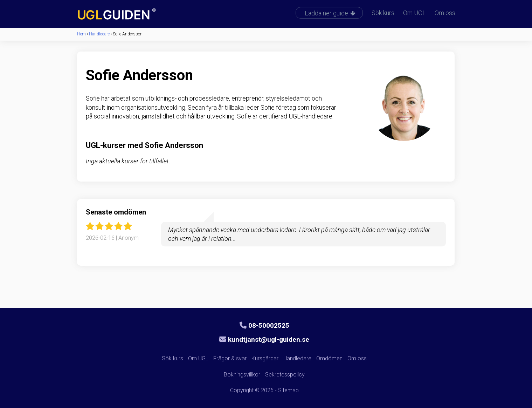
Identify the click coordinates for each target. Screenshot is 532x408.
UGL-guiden (128, 15)
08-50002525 (264, 325)
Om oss (445, 13)
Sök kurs (383, 13)
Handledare (297, 358)
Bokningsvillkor (242, 375)
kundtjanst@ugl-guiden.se (264, 339)
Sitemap (288, 390)
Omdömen (329, 358)
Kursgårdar (265, 358)
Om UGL (414, 13)
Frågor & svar (230, 358)
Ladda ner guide (330, 13)
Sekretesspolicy (285, 375)
